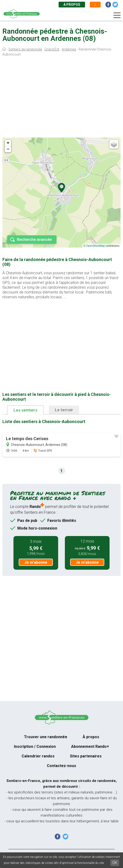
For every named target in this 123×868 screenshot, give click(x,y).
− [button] (8, 149)
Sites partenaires (86, 756)
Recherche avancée (34, 240)
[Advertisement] (61, 98)
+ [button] (8, 143)
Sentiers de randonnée (25, 49)
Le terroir (64, 410)
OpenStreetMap (96, 246)
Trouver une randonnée (46, 737)
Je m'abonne (36, 562)
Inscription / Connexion (35, 746)
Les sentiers (25, 410)
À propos (72, 5)
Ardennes (69, 49)
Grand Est (52, 49)
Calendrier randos (38, 756)
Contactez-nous (61, 766)
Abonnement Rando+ (90, 746)
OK (115, 863)
